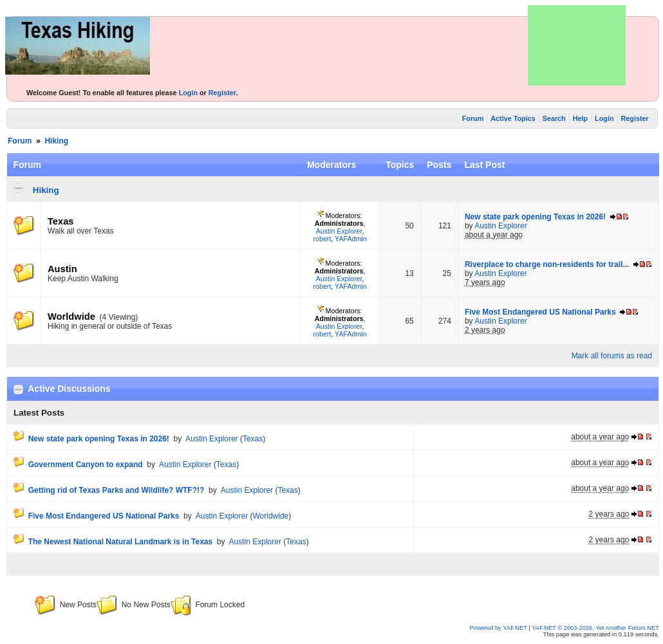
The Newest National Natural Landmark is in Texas (121, 542)
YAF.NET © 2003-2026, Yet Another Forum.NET (595, 628)
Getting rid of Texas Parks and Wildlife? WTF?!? (117, 490)
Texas (61, 221)
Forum (473, 118)
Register (222, 93)
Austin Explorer (339, 231)
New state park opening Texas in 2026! (535, 217)
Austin (62, 269)
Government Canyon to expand (86, 465)
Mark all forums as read (612, 356)
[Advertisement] (577, 45)
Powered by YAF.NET (499, 628)
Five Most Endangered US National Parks (540, 312)
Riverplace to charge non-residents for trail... (547, 264)
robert (322, 239)
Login (188, 93)
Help (580, 118)
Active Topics (513, 118)
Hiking (56, 141)
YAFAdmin (351, 239)
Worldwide (71, 317)
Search (554, 118)
